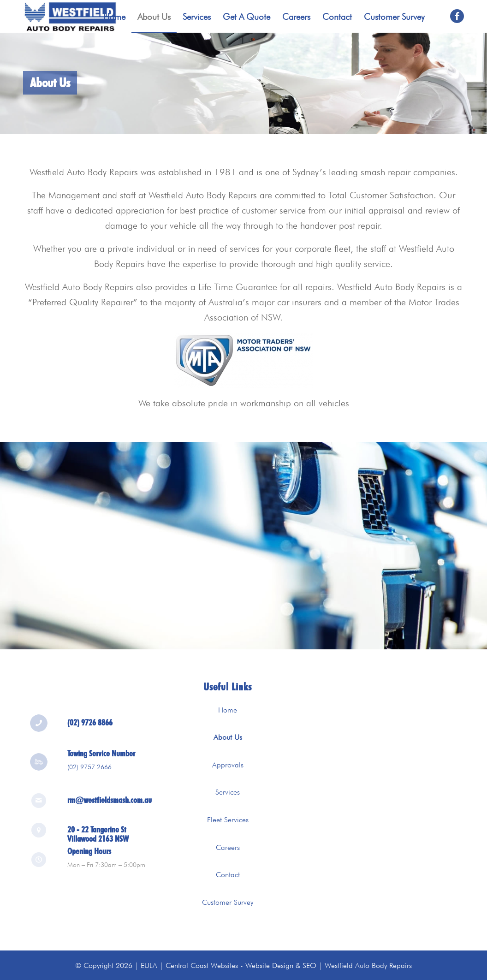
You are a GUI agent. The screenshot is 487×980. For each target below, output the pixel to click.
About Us (228, 737)
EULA (149, 965)
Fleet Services (228, 820)
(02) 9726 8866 (90, 726)
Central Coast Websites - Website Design (229, 965)
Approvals (228, 765)
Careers (228, 847)
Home (228, 710)
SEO (309, 965)
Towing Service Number (101, 757)
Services (228, 792)
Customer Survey (228, 902)
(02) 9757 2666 (89, 770)
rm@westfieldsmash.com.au (110, 797)
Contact (228, 875)
